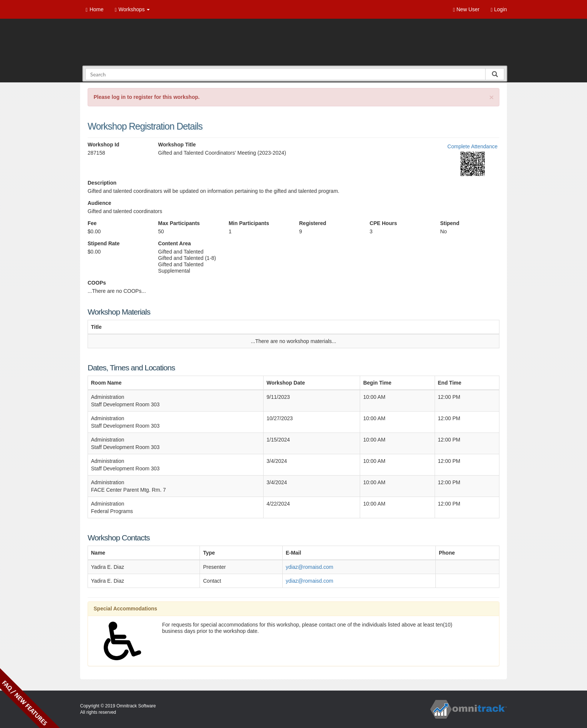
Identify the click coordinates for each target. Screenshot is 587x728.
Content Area (174, 243)
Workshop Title (177, 145)
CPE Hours (383, 223)
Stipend (450, 223)
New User (466, 10)
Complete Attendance (472, 146)
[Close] (492, 97)
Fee (92, 223)
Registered (313, 223)
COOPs (97, 283)
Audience (99, 203)
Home (95, 10)
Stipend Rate (104, 243)
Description (102, 183)
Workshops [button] (132, 10)
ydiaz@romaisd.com (309, 567)
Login (499, 10)
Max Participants (179, 223)
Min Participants (249, 223)
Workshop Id (104, 145)
